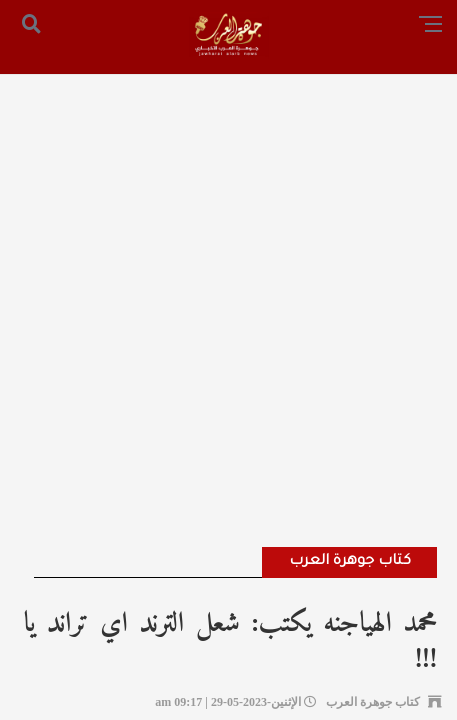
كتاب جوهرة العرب (350, 562)
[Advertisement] (228, 283)
